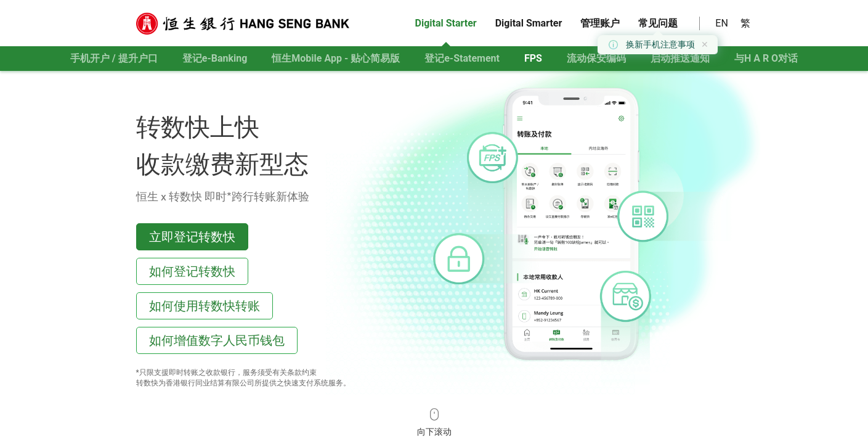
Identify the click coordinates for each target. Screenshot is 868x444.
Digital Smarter (529, 23)
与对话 (766, 58)
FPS (533, 58)
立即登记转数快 (192, 236)
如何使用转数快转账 (205, 305)
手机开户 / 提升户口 (114, 58)
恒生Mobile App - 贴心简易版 (336, 58)
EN (722, 23)
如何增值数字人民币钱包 (217, 340)
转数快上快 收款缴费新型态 (222, 144)
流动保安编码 (596, 58)
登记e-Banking (215, 58)
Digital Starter (446, 23)
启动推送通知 (680, 58)
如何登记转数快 (192, 271)
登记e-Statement (462, 58)
